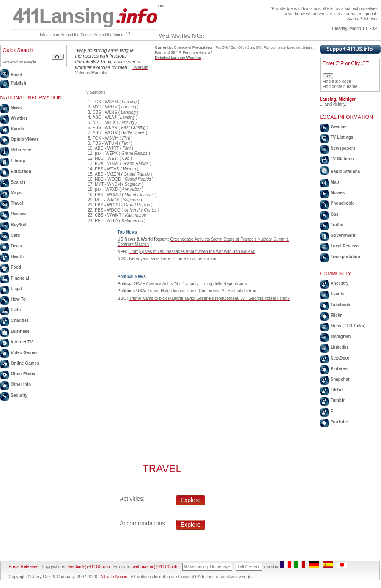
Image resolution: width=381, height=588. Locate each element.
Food (16, 267)
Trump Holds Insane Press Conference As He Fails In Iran (202, 291)
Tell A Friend (249, 567)
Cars (16, 235)
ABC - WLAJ (104, 117)
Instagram (341, 337)
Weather (19, 118)
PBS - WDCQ (108, 210)
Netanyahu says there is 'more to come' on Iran (173, 259)
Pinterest (340, 369)
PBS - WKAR (105, 128)
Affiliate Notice (114, 577)
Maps (16, 193)
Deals (17, 246)
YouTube (339, 422)
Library (18, 161)
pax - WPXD (106, 189)
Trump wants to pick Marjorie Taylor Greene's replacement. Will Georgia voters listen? (209, 298)
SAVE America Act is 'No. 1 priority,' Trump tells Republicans (190, 284)
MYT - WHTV (105, 107)
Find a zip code (337, 81)
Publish (19, 83)
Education (21, 172)
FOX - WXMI (107, 163)
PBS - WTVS (107, 169)
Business (20, 331)
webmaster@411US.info (156, 567)
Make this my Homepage (207, 567)
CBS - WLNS (105, 112)
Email (17, 75)
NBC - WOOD (108, 179)
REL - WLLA (106, 221)
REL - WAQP (107, 200)
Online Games (25, 363)
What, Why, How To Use (182, 36)
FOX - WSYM (106, 102)
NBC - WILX (104, 122)
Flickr (336, 315)
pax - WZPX (106, 153)
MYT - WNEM (108, 184)
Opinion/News (25, 139)
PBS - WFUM (105, 143)
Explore (190, 500)
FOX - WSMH (106, 138)
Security (19, 395)
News (16, 108)
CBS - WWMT (108, 215)
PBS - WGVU (107, 205)
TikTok (337, 390)
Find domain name (340, 87)
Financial (20, 278)
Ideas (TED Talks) (348, 326)
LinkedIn (339, 347)
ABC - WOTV (105, 133)
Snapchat (340, 379)
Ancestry (340, 283)
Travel (17, 203)
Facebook (341, 305)
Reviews (19, 214)
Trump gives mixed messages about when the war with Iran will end (192, 251)
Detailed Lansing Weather (178, 58)
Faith (16, 310)
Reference (21, 150)
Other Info (21, 384)
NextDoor (340, 358)
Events (338, 294)
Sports (18, 129)
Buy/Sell (19, 225)
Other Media (23, 374)
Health (18, 257)
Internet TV (22, 342)
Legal (16, 289)
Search (18, 182)
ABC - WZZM (107, 174)
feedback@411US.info (88, 567)
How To (18, 299)
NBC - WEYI (107, 158)
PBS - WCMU (108, 195)
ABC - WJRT (107, 148)
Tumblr (338, 400)
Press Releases (24, 567)
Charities (20, 320)
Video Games (24, 353)
